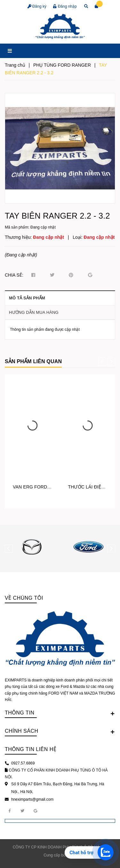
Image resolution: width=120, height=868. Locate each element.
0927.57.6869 (23, 763)
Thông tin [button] (60, 713)
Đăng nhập (65, 6)
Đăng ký (37, 6)
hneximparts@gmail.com (32, 799)
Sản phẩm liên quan (33, 361)
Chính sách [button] (60, 731)
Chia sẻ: (14, 275)
